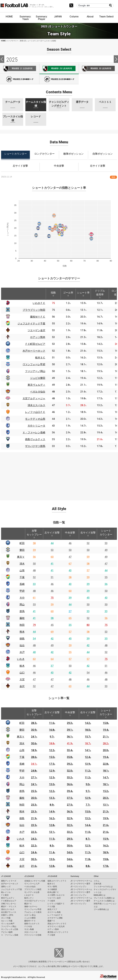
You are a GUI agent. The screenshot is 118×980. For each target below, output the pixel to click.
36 (106, 584)
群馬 (22, 611)
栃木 (22, 666)
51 (52, 577)
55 (106, 577)
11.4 (52, 852)
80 (88, 625)
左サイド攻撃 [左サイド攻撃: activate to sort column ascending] (52, 534)
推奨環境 (42, 962)
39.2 (70, 764)
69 (52, 632)
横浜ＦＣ (28, 904)
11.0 (88, 832)
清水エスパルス (8, 909)
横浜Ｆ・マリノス (9, 907)
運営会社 (72, 962)
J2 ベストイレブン (78, 895)
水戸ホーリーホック (10, 884)
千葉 (22, 577)
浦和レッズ (6, 887)
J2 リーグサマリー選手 (80, 892)
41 (52, 564)
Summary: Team (25, 18)
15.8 (106, 723)
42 (52, 639)
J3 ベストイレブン (78, 904)
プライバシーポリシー (57, 962)
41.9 (70, 743)
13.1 (106, 805)
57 (88, 570)
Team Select (106, 17)
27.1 (34, 777)
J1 (20, 69)
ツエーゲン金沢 (54, 898)
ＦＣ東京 (5, 895)
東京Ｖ (21, 557)
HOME (9, 17)
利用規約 (33, 962)
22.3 (34, 832)
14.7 (106, 777)
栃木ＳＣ (51, 884)
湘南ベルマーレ (31, 907)
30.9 (34, 730)
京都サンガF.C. (7, 915)
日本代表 (97, 884)
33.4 (70, 750)
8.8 (88, 866)
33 (34, 584)
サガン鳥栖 (29, 929)
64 (52, 659)
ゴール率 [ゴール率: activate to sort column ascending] (68, 294)
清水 (22, 564)
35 (70, 625)
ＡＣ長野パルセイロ (56, 895)
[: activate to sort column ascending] (30, 294)
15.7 (88, 737)
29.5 (70, 839)
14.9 (52, 812)
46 (70, 543)
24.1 (34, 737)
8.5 (52, 846)
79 (34, 625)
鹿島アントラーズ (9, 881)
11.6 (52, 723)
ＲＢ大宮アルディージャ (35, 901)
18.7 (88, 743)
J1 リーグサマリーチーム (81, 881)
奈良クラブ (52, 909)
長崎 (22, 584)
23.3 (34, 812)
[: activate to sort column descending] (8, 294)
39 (88, 584)
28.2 (106, 743)
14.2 (88, 723)
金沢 (22, 686)
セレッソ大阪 (7, 921)
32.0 (70, 771)
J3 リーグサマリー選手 (80, 901)
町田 (22, 543)
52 (88, 543)
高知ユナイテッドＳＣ (57, 924)
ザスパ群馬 (52, 887)
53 (106, 543)
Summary (75, 876)
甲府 (22, 591)
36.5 (70, 812)
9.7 (52, 737)
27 (70, 611)
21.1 (106, 737)
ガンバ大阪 (6, 918)
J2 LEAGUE (29, 876)
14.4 (88, 825)
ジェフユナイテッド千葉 (12, 889)
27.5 (70, 805)
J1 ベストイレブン (78, 887)
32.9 (70, 818)
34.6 (70, 859)
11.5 (52, 839)
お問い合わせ (83, 962)
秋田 (22, 625)
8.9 (52, 805)
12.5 (52, 777)
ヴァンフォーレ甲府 (33, 909)
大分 (22, 598)
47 (70, 557)
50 (70, 550)
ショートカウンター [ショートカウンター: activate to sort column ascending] (106, 534)
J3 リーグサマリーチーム (81, 898)
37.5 (70, 798)
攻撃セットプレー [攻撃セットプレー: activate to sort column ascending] (34, 534)
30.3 (34, 859)
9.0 (88, 784)
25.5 (34, 791)
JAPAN (58, 17)
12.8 (52, 825)
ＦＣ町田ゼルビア (9, 901)
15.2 (106, 791)
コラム (97, 881)
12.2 (52, 750)
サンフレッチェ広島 (10, 929)
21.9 (34, 818)
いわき (21, 659)
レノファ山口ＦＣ (55, 915)
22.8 (106, 764)
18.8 (52, 743)
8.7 (88, 839)
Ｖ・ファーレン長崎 (10, 935)
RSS (113, 177)
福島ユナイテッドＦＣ (57, 881)
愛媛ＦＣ (51, 921)
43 (70, 570)
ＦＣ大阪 (51, 907)
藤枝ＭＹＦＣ (30, 921)
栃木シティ (29, 898)
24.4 (34, 852)
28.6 (34, 757)
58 (34, 543)
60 (52, 557)
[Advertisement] (59, 474)
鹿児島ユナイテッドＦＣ (58, 932)
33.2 (70, 777)
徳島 (22, 639)
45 (88, 598)
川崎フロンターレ (9, 904)
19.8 (106, 859)
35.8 (70, 757)
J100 (20, 79)
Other (96, 876)
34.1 (34, 764)
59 (34, 550)
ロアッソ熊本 (53, 929)
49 (106, 550)
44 (52, 543)
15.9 (106, 839)
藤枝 (22, 618)
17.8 (106, 866)
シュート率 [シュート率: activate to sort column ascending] (83, 294)
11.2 (88, 771)
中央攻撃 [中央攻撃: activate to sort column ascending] (70, 534)
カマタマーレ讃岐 (55, 918)
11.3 (88, 852)
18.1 (106, 771)
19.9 (106, 818)
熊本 (22, 632)
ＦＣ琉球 (51, 935)
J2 (59, 69)
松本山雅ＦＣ (53, 892)
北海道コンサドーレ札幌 (35, 881)
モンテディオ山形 (32, 892)
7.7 (88, 805)
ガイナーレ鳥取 (54, 912)
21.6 (106, 825)
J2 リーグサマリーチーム (81, 889)
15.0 (52, 757)
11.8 (88, 859)
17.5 (52, 764)
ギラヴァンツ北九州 (56, 926)
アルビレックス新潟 (33, 912)
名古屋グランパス (9, 912)
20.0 (106, 750)
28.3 (34, 723)
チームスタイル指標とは (104, 901)
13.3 (52, 798)
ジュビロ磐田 (30, 918)
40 (34, 652)
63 (34, 659)
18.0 (88, 730)
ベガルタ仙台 (30, 887)
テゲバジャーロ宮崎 (33, 935)
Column (74, 17)
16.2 (52, 818)
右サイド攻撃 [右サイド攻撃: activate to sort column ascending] (88, 534)
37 (52, 666)
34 (34, 639)
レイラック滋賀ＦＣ (56, 904)
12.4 (88, 757)
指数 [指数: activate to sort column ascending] (53, 294)
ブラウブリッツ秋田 (33, 889)
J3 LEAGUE (52, 876)
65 (70, 618)
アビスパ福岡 (7, 932)
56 (34, 557)
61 (34, 598)
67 (70, 564)
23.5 (34, 825)
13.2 (88, 818)
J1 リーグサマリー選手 (80, 884)
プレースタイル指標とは (104, 898)
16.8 (52, 730)
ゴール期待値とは (101, 909)
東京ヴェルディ (8, 898)
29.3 (70, 723)
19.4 (106, 730)
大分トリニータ (31, 932)
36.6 (70, 784)
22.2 (34, 846)
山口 (22, 673)
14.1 (88, 750)
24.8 (34, 771)
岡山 (22, 605)
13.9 (88, 764)
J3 (98, 69)
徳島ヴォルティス (32, 924)
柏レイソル (6, 892)
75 (52, 598)
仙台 (22, 645)
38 (52, 618)
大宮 (22, 679)
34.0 (70, 852)
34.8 (70, 866)
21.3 (106, 812)
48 (34, 570)
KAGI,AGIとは (100, 895)
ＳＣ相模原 (52, 889)
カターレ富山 (30, 915)
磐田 (22, 550)
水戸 (22, 652)
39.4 (70, 791)
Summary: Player (42, 18)
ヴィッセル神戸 (8, 924)
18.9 (34, 750)
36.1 (70, 737)
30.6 (34, 743)
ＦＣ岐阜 (51, 901)
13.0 (52, 784)
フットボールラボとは (103, 887)
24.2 (34, 839)
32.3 (70, 825)
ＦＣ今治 (28, 926)
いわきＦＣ (29, 895)
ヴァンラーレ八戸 (32, 884)
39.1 (70, 730)
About (90, 17)
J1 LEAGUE (6, 876)
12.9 (52, 771)
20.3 (106, 798)
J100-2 (59, 79)
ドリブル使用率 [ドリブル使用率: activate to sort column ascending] (100, 294)
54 (88, 673)
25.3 (34, 805)
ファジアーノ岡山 (9, 926)
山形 (22, 570)
